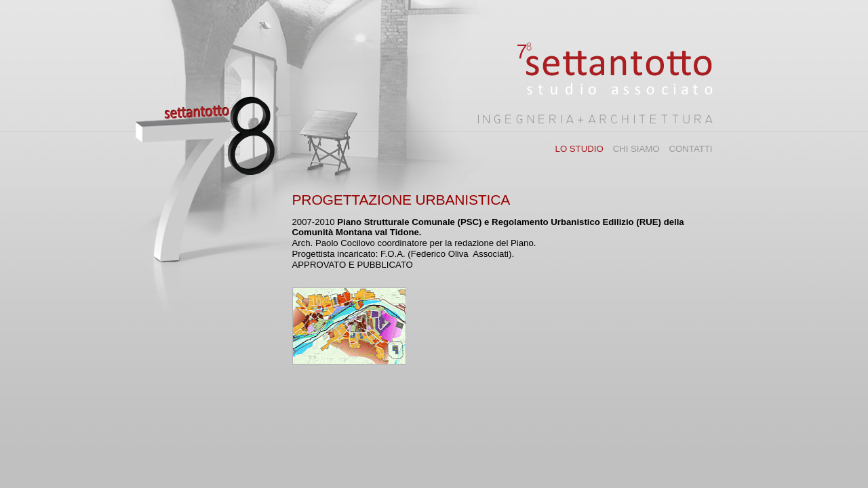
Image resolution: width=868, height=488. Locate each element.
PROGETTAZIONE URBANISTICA (401, 200)
